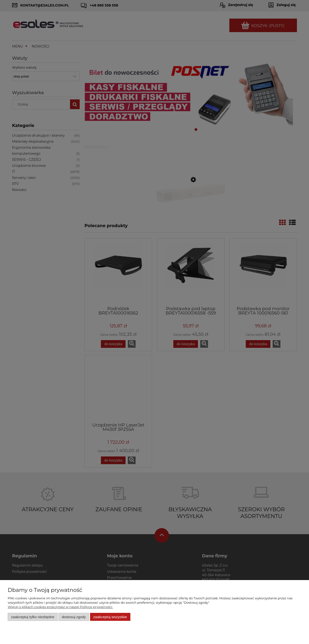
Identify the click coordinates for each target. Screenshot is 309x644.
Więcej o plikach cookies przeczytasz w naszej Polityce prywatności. (60, 607)
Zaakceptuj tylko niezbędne (33, 617)
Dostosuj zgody (74, 617)
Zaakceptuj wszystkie (110, 617)
